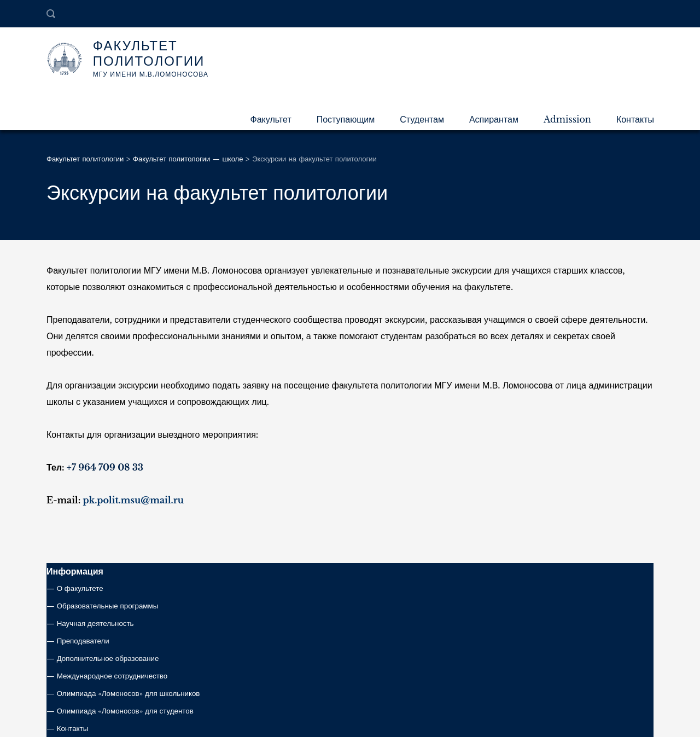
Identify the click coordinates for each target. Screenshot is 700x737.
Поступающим (346, 119)
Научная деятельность (95, 623)
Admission (567, 119)
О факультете (80, 588)
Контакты (635, 119)
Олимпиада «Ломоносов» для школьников (129, 694)
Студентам (422, 119)
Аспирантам (494, 119)
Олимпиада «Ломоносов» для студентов (125, 711)
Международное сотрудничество (112, 676)
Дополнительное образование (108, 658)
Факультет (271, 119)
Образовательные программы (108, 606)
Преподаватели (83, 641)
